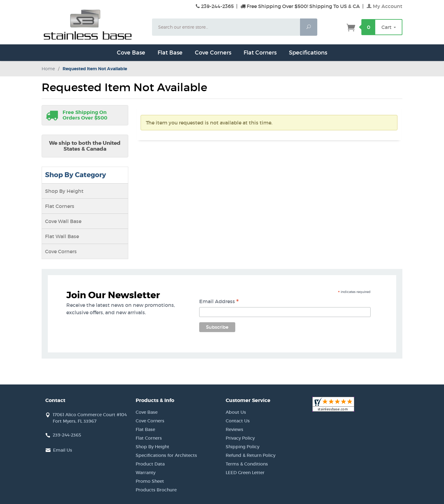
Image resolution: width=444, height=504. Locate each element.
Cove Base (131, 53)
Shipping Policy (243, 447)
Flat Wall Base (62, 236)
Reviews (234, 429)
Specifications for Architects (166, 455)
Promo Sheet (150, 481)
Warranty (146, 473)
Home (48, 69)
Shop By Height (64, 191)
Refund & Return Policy (251, 455)
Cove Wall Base (63, 221)
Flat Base (170, 53)
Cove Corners (213, 53)
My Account (384, 6)
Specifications (308, 53)
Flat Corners (260, 53)
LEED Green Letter (245, 473)
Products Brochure (156, 490)
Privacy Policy (240, 438)
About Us (236, 412)
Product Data (150, 464)
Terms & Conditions (247, 464)
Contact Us (238, 421)
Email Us (63, 450)
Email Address (219, 302)
